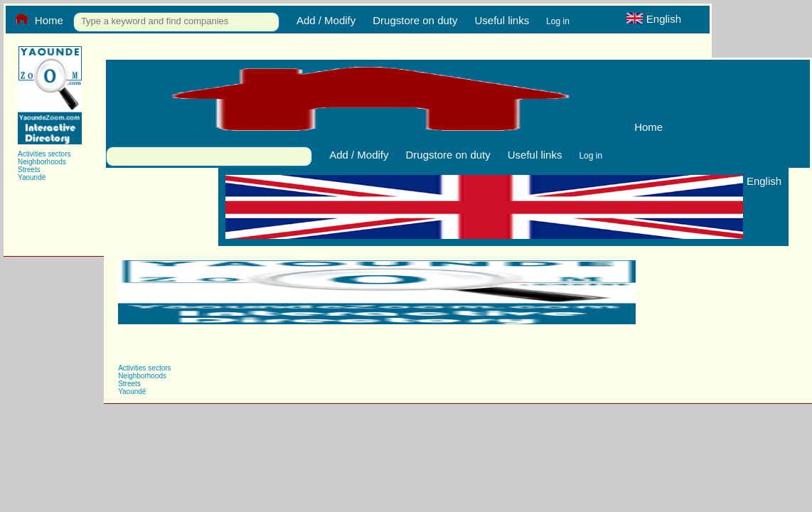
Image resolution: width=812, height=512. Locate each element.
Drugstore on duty (415, 20)
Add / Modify (326, 20)
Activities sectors (44, 154)
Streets (29, 170)
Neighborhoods (42, 162)
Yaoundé (32, 177)
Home (38, 20)
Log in (558, 21)
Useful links (502, 20)
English (654, 19)
